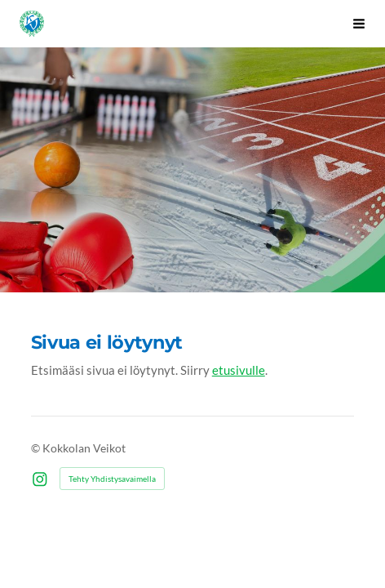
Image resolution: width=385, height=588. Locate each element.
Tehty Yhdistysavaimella (112, 479)
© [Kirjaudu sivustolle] (37, 448)
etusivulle (239, 370)
